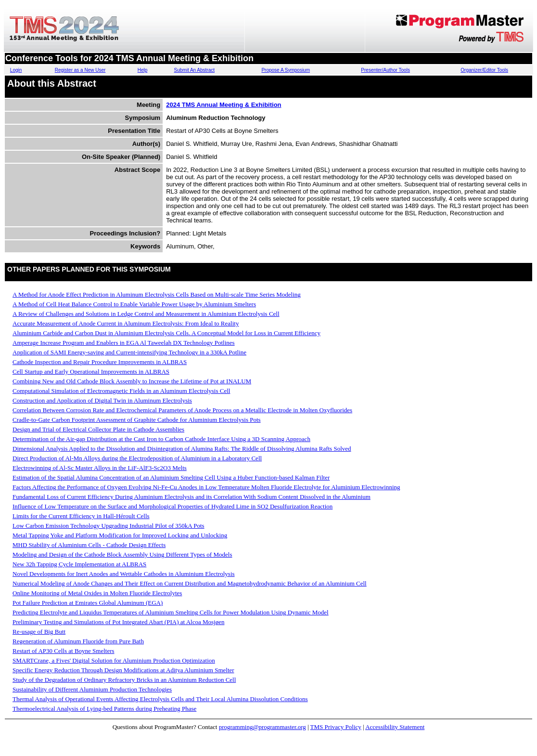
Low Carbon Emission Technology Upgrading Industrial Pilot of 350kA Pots (109, 526)
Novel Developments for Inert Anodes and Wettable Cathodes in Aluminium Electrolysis (124, 574)
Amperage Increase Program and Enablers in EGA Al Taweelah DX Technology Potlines (124, 343)
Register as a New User (80, 70)
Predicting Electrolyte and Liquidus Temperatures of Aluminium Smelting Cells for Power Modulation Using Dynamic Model (171, 612)
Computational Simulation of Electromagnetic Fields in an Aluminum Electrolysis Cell (121, 391)
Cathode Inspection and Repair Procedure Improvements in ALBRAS (100, 362)
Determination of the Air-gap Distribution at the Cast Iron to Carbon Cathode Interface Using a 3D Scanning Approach (161, 439)
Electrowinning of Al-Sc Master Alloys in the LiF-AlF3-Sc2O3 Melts (100, 468)
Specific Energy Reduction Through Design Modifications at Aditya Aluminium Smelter (123, 670)
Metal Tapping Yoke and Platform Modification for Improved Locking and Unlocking (120, 535)
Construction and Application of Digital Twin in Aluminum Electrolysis (102, 400)
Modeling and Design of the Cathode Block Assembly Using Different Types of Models (122, 554)
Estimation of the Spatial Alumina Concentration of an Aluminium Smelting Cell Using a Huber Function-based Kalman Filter (171, 477)
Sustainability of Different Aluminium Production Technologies (92, 689)
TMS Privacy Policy (336, 727)
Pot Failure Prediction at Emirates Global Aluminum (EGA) (88, 603)
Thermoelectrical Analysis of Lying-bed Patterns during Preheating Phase (104, 709)
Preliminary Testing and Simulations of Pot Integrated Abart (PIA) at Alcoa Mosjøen (118, 622)
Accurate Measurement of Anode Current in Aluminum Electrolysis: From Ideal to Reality (126, 323)
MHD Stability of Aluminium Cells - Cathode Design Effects (89, 545)
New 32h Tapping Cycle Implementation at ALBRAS (79, 564)
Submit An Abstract (195, 70)
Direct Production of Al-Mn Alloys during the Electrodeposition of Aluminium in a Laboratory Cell (137, 458)
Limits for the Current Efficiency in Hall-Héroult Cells (81, 516)
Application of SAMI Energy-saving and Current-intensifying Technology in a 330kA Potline (129, 352)
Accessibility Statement (395, 727)
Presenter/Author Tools (385, 70)
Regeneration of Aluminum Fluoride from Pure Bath (78, 641)
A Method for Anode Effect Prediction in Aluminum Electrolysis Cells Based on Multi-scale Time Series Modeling (157, 294)
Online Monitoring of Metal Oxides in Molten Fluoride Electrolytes (97, 593)
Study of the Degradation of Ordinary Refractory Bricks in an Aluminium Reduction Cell (124, 680)
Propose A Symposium (286, 70)
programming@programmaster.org (262, 727)
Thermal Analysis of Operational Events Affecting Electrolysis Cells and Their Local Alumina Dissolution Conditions (160, 699)
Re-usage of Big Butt (39, 632)
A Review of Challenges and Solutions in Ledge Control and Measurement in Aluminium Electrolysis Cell (146, 314)
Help (143, 70)
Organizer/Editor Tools (484, 70)
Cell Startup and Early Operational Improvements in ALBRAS (91, 371)
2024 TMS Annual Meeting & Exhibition (224, 105)
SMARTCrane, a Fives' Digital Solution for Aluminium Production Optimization (114, 660)
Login (16, 70)
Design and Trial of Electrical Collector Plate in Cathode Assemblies (98, 429)
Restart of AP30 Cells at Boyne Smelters (64, 651)
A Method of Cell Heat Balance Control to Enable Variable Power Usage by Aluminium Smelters (134, 304)
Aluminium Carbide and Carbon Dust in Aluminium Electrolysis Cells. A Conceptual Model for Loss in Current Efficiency (166, 333)
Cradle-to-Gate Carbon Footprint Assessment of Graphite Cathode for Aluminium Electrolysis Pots (137, 420)
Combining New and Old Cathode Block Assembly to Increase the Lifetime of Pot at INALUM (132, 381)
